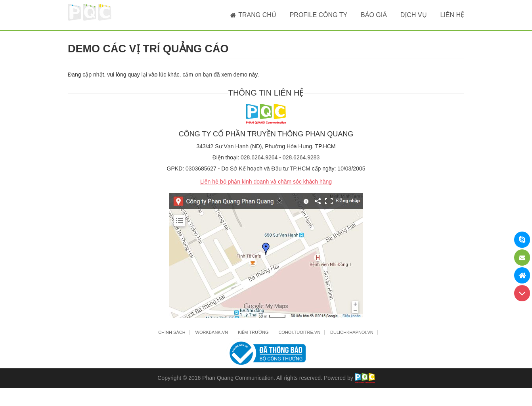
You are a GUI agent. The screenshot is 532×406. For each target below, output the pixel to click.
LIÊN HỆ (452, 15)
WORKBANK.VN (212, 332)
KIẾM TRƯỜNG (253, 332)
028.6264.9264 (259, 157)
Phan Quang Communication (238, 378)
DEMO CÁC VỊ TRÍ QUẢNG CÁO (148, 49)
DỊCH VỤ (414, 15)
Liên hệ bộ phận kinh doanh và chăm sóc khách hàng (266, 182)
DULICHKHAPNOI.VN (352, 332)
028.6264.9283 (301, 157)
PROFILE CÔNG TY (319, 15)
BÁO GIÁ (374, 15)
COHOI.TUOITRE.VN (299, 332)
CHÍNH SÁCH (172, 332)
